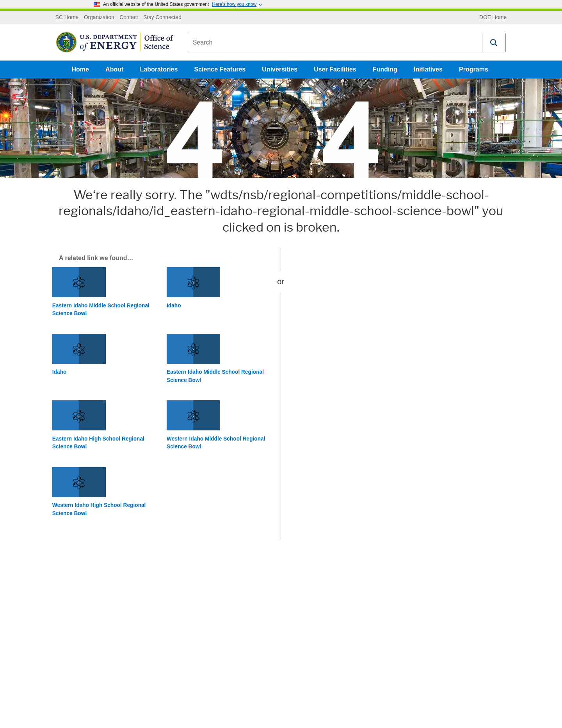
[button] (494, 43)
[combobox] (335, 43)
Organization (99, 18)
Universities (280, 69)
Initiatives (428, 69)
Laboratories (159, 69)
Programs (474, 69)
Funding (385, 69)
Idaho (174, 306)
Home (80, 69)
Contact (129, 18)
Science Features (220, 69)
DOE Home (493, 18)
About (114, 69)
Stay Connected (162, 18)
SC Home (67, 18)
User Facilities (335, 69)
